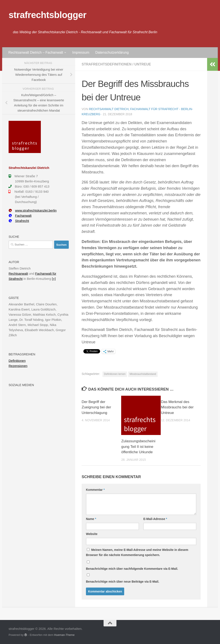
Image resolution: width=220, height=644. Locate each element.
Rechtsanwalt (18, 274)
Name (91, 519)
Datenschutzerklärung (112, 52)
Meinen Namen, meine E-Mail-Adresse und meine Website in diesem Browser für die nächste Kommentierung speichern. (137, 552)
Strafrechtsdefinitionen (107, 64)
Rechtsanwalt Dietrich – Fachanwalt (36, 52)
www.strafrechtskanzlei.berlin (33, 210)
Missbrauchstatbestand (143, 374)
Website (92, 534)
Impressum (81, 52)
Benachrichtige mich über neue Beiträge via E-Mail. (123, 582)
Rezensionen (18, 366)
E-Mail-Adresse (155, 519)
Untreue (143, 64)
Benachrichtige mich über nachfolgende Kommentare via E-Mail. (132, 569)
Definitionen (17, 361)
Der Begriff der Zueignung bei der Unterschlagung (96, 407)
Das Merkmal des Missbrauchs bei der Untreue (177, 407)
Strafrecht (19, 221)
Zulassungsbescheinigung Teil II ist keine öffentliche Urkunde (138, 447)
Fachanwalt (20, 216)
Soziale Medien (21, 385)
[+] (54, 279)
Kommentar (95, 490)
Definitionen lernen (115, 374)
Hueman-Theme (64, 635)
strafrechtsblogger (47, 15)
